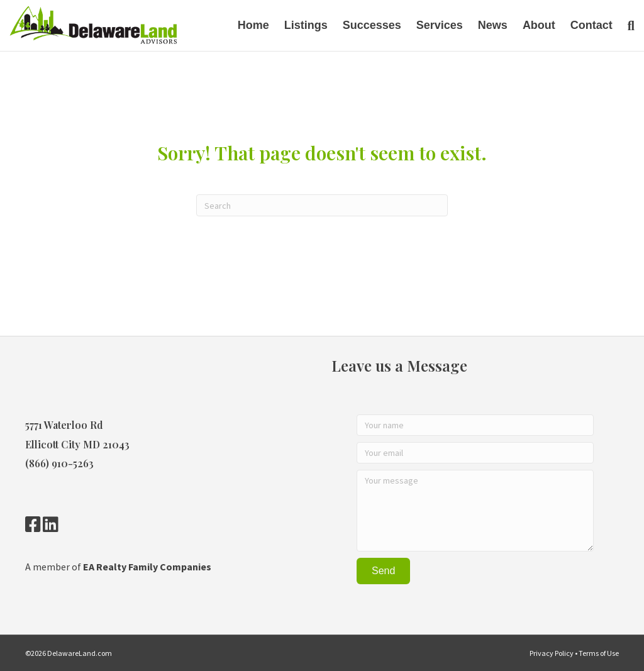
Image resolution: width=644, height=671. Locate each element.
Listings (306, 25)
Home (253, 25)
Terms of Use (599, 653)
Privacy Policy (552, 653)
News (493, 25)
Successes (372, 25)
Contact (591, 25)
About (539, 25)
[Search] (627, 26)
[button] (383, 571)
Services (440, 25)
